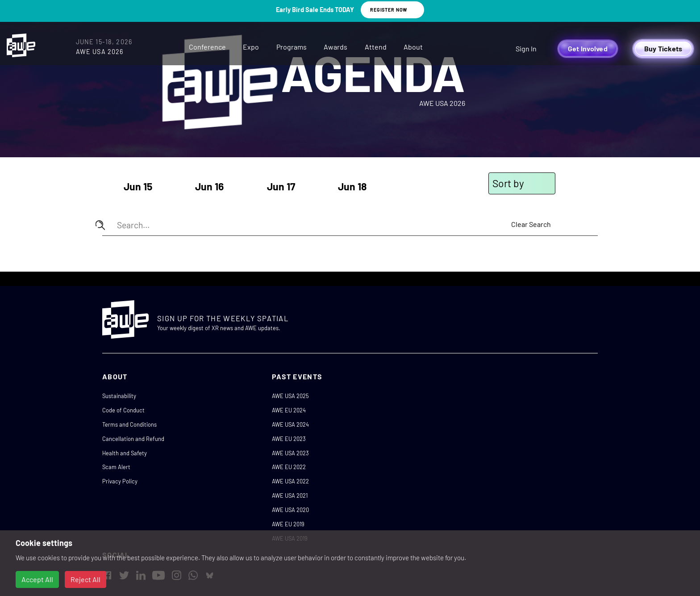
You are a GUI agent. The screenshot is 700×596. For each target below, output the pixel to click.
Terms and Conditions (129, 424)
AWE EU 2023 (289, 439)
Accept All (37, 579)
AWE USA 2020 (290, 510)
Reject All (85, 579)
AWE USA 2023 (290, 453)
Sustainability (119, 396)
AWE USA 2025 (290, 396)
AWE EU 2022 (289, 467)
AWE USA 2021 (290, 495)
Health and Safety (125, 453)
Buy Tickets (663, 48)
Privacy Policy (120, 481)
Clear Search (531, 224)
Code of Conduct (123, 410)
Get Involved (588, 48)
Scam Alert (116, 467)
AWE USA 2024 (290, 424)
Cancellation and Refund (133, 439)
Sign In (526, 48)
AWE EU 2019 (288, 524)
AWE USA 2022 (290, 481)
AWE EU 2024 (289, 410)
